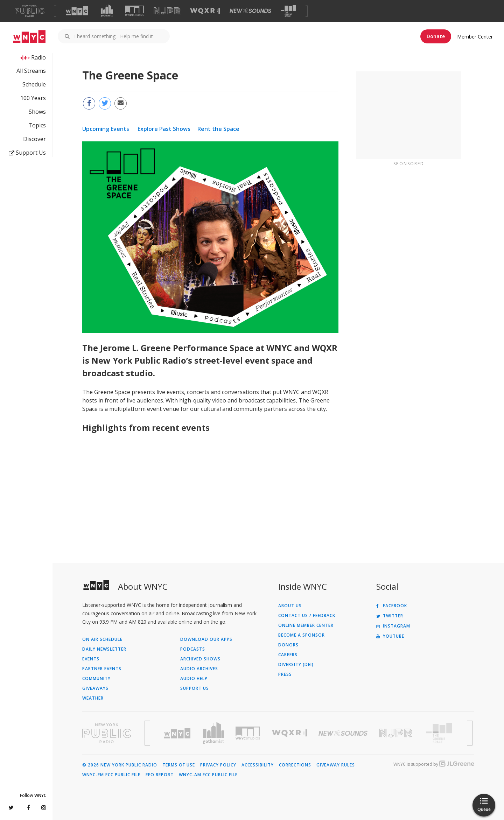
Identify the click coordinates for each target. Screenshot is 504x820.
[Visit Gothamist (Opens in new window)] (107, 11)
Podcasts (193, 649)
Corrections (295, 765)
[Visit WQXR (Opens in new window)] (205, 11)
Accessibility (258, 765)
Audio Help (194, 679)
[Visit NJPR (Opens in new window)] (167, 11)
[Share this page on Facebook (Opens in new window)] (89, 103)
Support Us (27, 153)
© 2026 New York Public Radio (120, 765)
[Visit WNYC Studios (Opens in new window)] (135, 11)
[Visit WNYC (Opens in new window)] (77, 11)
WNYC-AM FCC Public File (208, 775)
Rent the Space (218, 129)
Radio (38, 57)
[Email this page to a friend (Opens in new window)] (121, 103)
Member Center (475, 37)
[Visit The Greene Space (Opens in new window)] (288, 11)
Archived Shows (200, 659)
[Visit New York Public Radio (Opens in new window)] (107, 733)
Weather (93, 698)
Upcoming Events (106, 129)
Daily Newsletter (104, 649)
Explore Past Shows (164, 129)
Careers (288, 655)
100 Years (33, 98)
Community (96, 679)
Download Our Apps (206, 639)
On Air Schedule (102, 639)
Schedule (34, 84)
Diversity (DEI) (296, 665)
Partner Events (102, 669)
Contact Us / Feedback (307, 616)
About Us (290, 606)
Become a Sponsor (302, 635)
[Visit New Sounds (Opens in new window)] (250, 11)
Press (285, 674)
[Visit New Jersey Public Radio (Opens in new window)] (397, 733)
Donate (436, 36)
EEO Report (160, 775)
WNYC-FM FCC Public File (111, 775)
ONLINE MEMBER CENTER (306, 625)
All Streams (31, 71)
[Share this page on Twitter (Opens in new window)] (105, 103)
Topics (37, 125)
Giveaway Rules (336, 765)
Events (91, 659)
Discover (34, 139)
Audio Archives (199, 669)
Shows (37, 112)
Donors (288, 645)
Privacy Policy (218, 765)
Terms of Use (179, 765)
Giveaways (95, 688)
